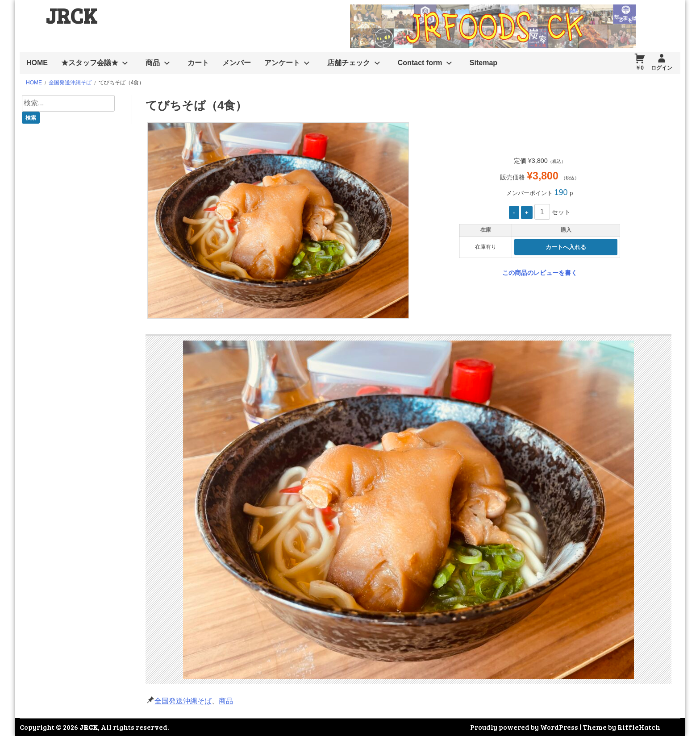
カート (198, 63)
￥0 (640, 68)
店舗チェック (349, 63)
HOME (37, 63)
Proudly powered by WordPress (524, 727)
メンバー (237, 63)
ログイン (662, 68)
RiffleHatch (639, 727)
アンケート (282, 63)
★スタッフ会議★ (90, 63)
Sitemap (483, 63)
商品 (153, 63)
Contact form (420, 63)
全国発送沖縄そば (183, 701)
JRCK (71, 15)
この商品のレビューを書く (540, 273)
